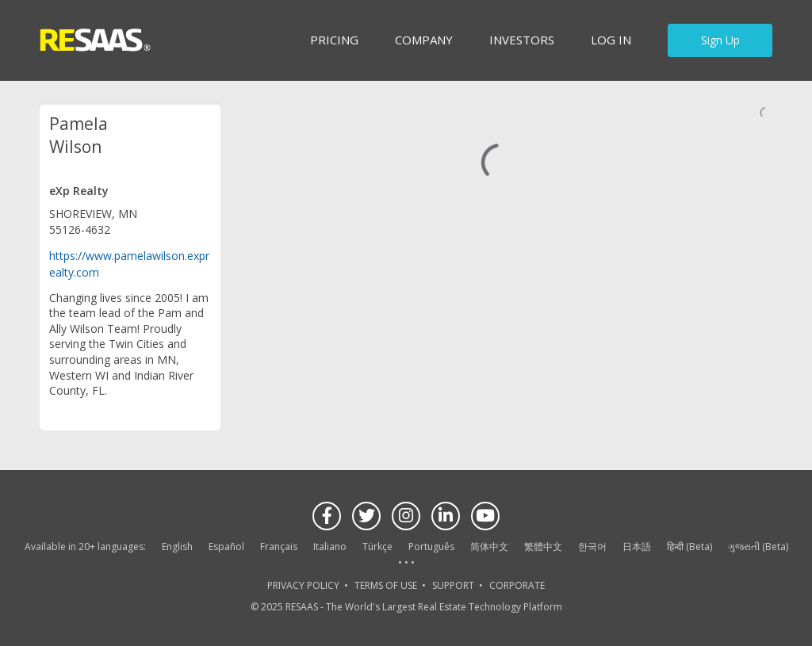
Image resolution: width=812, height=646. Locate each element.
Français (279, 547)
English (177, 547)
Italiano (330, 547)
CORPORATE (517, 585)
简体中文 (489, 547)
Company (424, 40)
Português (431, 547)
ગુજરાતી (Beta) (758, 547)
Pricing (334, 40)
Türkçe (377, 547)
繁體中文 (543, 547)
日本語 (637, 547)
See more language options (406, 563)
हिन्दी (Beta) (689, 547)
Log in (611, 40)
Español (226, 547)
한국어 (592, 547)
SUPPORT (453, 585)
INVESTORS (522, 40)
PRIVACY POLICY (303, 585)
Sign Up (720, 40)
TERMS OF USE (386, 585)
